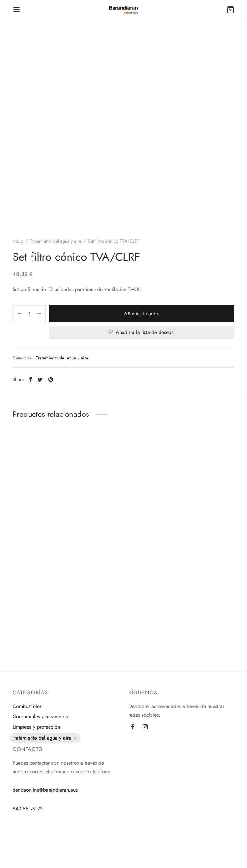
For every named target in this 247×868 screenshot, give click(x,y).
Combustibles (27, 706)
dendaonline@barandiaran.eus (45, 790)
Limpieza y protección (36, 727)
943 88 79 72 (28, 809)
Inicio (18, 241)
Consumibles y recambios (40, 717)
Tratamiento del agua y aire (56, 241)
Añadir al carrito (142, 314)
